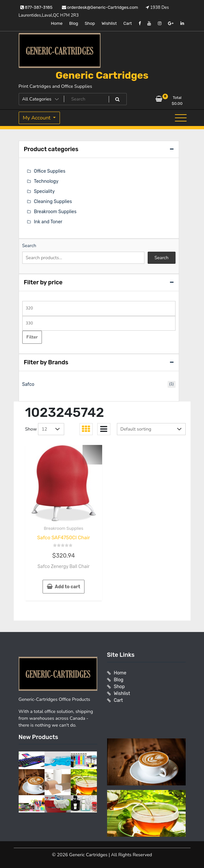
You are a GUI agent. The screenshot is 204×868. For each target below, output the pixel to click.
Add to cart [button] (67, 587)
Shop (90, 23)
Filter (32, 337)
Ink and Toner (48, 222)
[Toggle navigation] (181, 118)
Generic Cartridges (102, 75)
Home (57, 23)
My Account (37, 118)
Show (31, 429)
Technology (46, 181)
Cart (128, 23)
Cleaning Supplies (53, 202)
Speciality (45, 191)
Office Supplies (50, 171)
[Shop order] (151, 429)
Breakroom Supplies (64, 528)
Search (29, 246)
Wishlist (109, 23)
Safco (28, 384)
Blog (74, 23)
